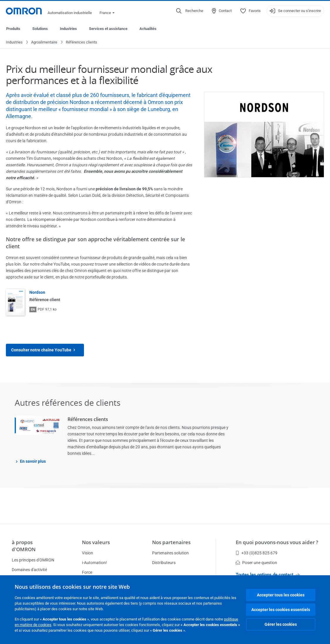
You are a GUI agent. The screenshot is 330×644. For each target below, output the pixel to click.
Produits (13, 29)
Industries (68, 29)
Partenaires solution (170, 553)
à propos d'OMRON (24, 546)
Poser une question (256, 563)
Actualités (148, 29)
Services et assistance (108, 29)
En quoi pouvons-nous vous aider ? (277, 542)
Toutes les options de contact (268, 575)
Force (87, 572)
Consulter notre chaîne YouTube (45, 350)
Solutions (40, 29)
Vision (87, 553)
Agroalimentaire (44, 42)
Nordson (37, 293)
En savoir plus (33, 462)
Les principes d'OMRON (33, 560)
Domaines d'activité (29, 570)
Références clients (88, 420)
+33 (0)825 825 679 (257, 553)
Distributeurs (164, 563)
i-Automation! (94, 563)
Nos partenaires (171, 542)
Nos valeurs (96, 542)
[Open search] (190, 11)
